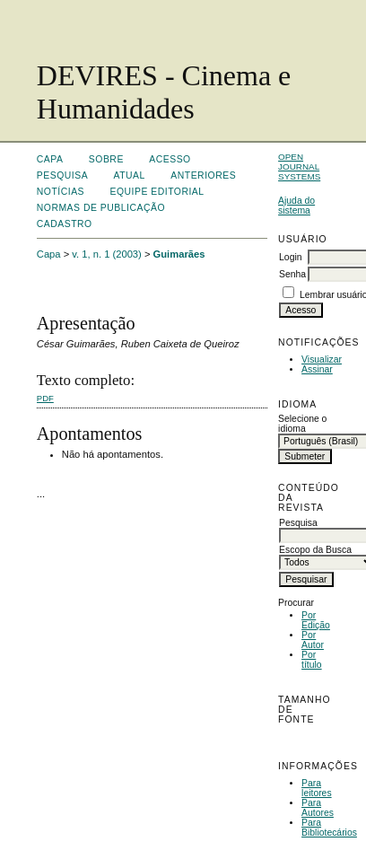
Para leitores (317, 788)
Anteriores (203, 175)
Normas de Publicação (101, 208)
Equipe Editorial (157, 192)
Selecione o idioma (302, 424)
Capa (50, 159)
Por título (312, 660)
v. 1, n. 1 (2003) (107, 254)
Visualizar (322, 359)
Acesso (170, 159)
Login (290, 257)
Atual (130, 175)
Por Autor (313, 640)
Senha (292, 274)
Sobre (106, 159)
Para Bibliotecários (329, 828)
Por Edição (316, 620)
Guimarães (179, 254)
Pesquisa (62, 175)
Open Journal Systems (299, 167)
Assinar (317, 369)
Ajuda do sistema (296, 206)
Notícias (61, 192)
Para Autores (318, 808)
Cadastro (65, 224)
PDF (45, 398)
